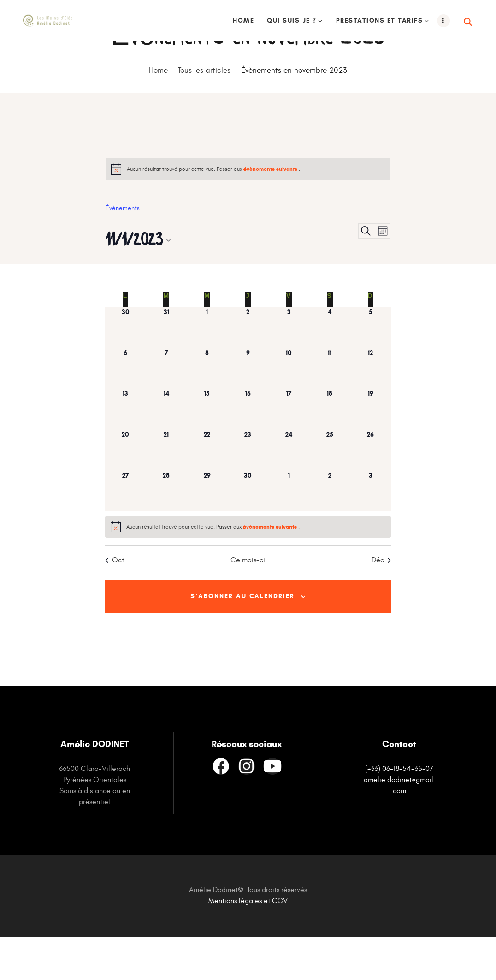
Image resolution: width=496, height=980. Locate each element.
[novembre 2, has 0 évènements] (248, 369)
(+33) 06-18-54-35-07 (399, 812)
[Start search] (468, 22)
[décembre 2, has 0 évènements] (330, 533)
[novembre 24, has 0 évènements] (289, 492)
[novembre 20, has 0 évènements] (126, 492)
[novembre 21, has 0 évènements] (166, 492)
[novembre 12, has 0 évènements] (371, 410)
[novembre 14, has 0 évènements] (166, 451)
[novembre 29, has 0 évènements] (207, 533)
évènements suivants (271, 210)
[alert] (248, 210)
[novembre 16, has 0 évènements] (248, 451)
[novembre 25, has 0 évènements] (330, 492)
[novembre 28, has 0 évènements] (166, 533)
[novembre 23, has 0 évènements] (248, 492)
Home (158, 112)
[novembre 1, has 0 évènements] (207, 369)
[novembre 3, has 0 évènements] (289, 369)
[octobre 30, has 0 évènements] (126, 369)
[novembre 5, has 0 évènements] (371, 369)
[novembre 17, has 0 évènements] (289, 451)
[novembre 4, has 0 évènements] (330, 369)
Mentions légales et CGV (248, 944)
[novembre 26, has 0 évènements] (371, 492)
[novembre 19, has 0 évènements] (371, 451)
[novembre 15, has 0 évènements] (207, 451)
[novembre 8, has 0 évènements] (207, 410)
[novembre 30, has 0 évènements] (248, 533)
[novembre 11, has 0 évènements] (330, 410)
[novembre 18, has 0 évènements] (330, 451)
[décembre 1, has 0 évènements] (289, 533)
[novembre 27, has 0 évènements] (126, 533)
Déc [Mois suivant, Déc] (381, 601)
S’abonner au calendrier (242, 639)
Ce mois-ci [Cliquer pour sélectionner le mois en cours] (248, 601)
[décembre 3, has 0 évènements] (371, 533)
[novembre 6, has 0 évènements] (126, 410)
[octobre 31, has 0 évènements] (166, 369)
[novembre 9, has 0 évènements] (248, 410)
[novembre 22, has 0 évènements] (207, 492)
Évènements (123, 249)
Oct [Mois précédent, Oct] (115, 601)
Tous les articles (204, 112)
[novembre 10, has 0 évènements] (289, 410)
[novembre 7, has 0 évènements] (166, 410)
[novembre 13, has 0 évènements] (126, 451)
